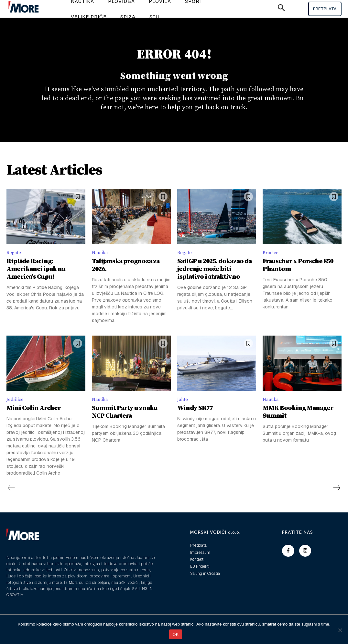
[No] (340, 630)
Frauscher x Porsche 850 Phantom (298, 275)
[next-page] (336, 499)
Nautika (101, 262)
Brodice (272, 262)
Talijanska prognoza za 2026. (126, 275)
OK (175, 634)
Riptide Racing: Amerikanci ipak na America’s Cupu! (36, 279)
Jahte (183, 410)
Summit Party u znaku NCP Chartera (125, 423)
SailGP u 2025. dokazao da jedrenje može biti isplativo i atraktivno (214, 279)
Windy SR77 (195, 419)
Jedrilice (16, 410)
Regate (14, 262)
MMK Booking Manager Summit (298, 423)
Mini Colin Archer (33, 419)
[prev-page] (11, 499)
